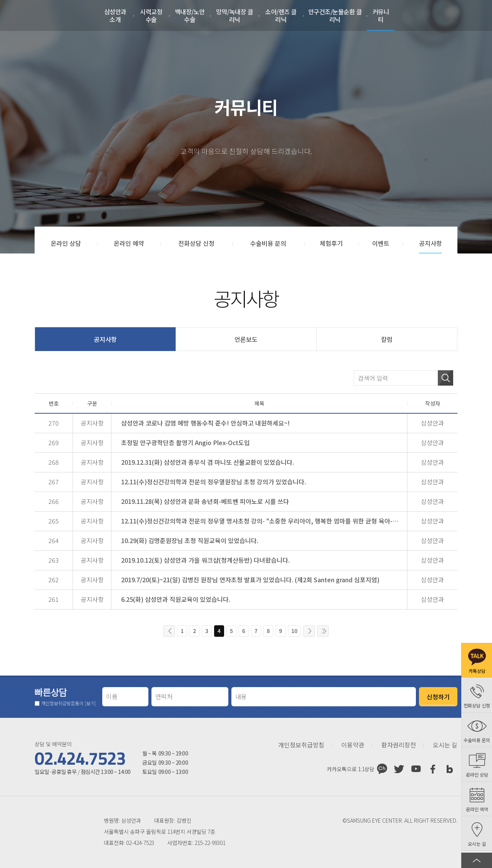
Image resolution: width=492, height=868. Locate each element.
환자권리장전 (399, 745)
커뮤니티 (381, 15)
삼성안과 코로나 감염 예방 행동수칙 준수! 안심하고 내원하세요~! (205, 423)
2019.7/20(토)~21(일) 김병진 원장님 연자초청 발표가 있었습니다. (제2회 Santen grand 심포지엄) (250, 580)
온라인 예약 (472, 15)
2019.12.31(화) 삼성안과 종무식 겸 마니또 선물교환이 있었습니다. (208, 462)
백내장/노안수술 (190, 15)
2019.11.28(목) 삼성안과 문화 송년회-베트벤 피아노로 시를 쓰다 (205, 501)
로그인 (434, 15)
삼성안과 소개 (115, 15)
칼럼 (387, 339)
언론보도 (246, 339)
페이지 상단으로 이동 (477, 860)
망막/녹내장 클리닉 (234, 15)
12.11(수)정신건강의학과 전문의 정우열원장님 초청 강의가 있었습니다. (214, 482)
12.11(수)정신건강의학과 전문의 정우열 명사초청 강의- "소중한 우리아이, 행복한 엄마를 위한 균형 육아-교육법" (262, 521)
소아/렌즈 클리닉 (281, 15)
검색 (445, 378)
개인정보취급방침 (301, 745)
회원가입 (453, 15)
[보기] (90, 703)
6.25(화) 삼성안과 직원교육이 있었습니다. (176, 599)
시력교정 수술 (151, 15)
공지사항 (105, 339)
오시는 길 (445, 745)
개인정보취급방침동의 (69, 703)
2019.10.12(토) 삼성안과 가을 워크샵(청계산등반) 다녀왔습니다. (205, 560)
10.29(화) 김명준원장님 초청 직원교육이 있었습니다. (190, 540)
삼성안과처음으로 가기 (41, 15)
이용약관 (353, 745)
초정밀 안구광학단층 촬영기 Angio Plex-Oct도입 (185, 442)
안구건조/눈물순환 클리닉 (335, 15)
